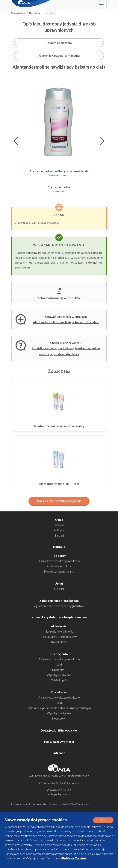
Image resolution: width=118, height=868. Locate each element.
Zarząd (59, 535)
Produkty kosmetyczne (59, 571)
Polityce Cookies (74, 858)
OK (103, 820)
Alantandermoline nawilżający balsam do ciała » (66, 322)
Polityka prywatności (59, 742)
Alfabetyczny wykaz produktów (59, 561)
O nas (59, 520)
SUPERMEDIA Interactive (79, 804)
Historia (59, 525)
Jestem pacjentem (59, 43)
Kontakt (59, 547)
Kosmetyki (59, 670)
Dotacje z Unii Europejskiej (59, 730)
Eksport (59, 589)
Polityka (59, 530)
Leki (59, 664)
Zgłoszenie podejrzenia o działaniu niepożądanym (59, 708)
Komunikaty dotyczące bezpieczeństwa (59, 617)
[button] (16, 141)
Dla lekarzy (35, 13)
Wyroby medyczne (59, 675)
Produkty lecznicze (59, 566)
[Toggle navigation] (101, 4)
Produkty (59, 556)
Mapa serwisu (40, 804)
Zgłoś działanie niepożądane (59, 601)
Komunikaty (59, 642)
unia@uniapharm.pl (59, 794)
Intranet (59, 753)
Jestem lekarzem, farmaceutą (59, 55)
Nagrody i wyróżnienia (59, 631)
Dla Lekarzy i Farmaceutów (59, 637)
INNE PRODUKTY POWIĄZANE (59, 501)
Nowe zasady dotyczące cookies (36, 820)
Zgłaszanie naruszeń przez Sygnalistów (59, 606)
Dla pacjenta (59, 654)
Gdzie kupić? (59, 680)
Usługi (59, 583)
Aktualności (59, 626)
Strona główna (18, 13)
